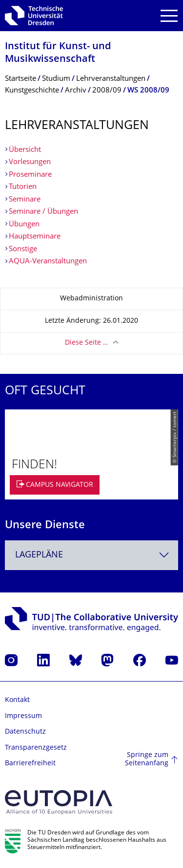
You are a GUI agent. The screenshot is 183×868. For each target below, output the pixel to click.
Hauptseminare (35, 237)
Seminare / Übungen (43, 212)
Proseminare (30, 175)
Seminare (25, 200)
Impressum (23, 716)
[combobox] (91, 555)
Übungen (24, 225)
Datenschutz (25, 732)
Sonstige (23, 249)
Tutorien (23, 187)
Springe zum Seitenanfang (147, 760)
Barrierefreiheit (30, 764)
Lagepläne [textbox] (39, 555)
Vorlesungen (30, 162)
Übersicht (25, 150)
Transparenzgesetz (36, 748)
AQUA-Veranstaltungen (48, 262)
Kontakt (17, 700)
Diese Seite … (87, 343)
